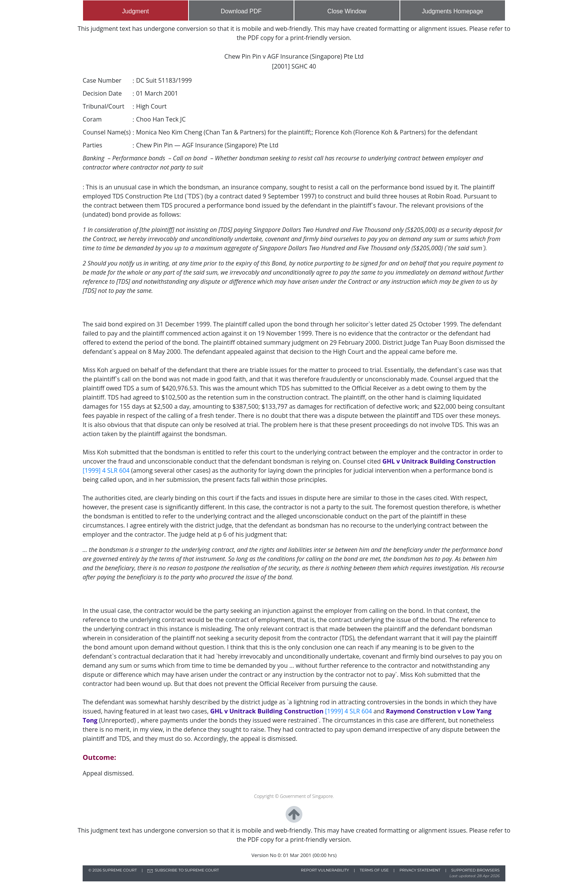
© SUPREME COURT (113, 870)
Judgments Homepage (453, 11)
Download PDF (241, 11)
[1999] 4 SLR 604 (107, 470)
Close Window (347, 11)
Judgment (136, 11)
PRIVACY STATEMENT (420, 870)
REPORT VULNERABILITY (325, 870)
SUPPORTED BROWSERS (475, 870)
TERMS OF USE (374, 870)
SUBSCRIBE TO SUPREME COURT (187, 870)
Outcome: (99, 757)
